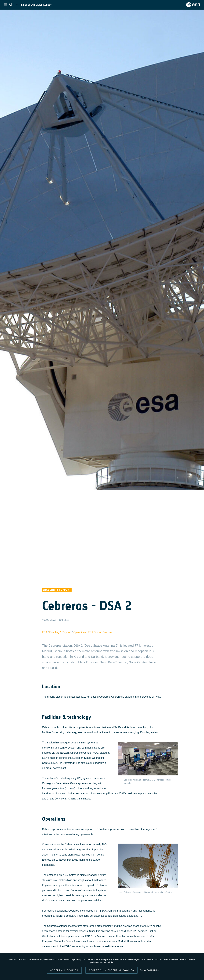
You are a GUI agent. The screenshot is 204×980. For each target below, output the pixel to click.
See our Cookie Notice (149, 970)
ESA (45, 632)
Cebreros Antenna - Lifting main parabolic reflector (148, 892)
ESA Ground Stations (100, 632)
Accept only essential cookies (111, 970)
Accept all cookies (64, 970)
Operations (80, 632)
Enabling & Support (60, 632)
